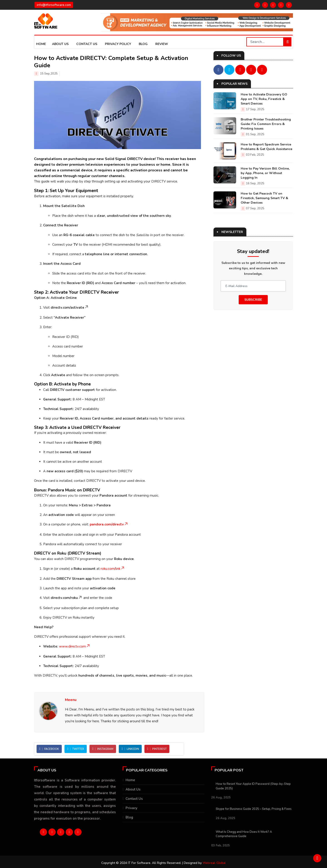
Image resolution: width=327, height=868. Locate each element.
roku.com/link (113, 569)
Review (162, 44)
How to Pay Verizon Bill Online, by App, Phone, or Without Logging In (265, 173)
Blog (143, 44)
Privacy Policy (118, 44)
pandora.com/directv (109, 524)
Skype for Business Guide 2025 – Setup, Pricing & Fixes (254, 809)
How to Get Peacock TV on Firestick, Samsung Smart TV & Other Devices (264, 198)
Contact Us (87, 44)
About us (60, 44)
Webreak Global (214, 863)
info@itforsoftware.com (54, 5)
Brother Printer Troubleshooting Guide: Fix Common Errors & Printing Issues (266, 124)
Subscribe (253, 300)
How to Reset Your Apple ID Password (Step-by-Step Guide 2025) (253, 786)
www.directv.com (75, 646)
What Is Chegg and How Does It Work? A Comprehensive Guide (244, 834)
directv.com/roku (67, 598)
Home (41, 44)
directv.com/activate (70, 308)
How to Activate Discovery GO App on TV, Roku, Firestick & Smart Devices (264, 99)
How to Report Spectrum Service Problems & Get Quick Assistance (266, 147)
